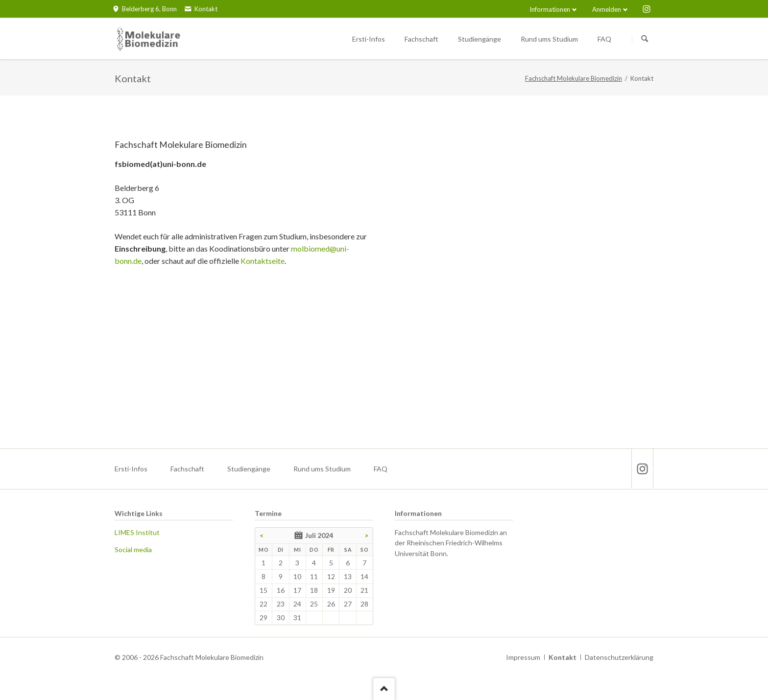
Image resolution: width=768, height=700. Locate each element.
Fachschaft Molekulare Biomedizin (574, 78)
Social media (133, 549)
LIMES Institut (137, 532)
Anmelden (607, 9)
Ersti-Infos (131, 469)
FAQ (381, 469)
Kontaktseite (263, 261)
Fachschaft (187, 469)
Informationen (550, 9)
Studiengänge (249, 469)
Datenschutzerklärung (619, 657)
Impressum (523, 657)
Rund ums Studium (322, 469)
